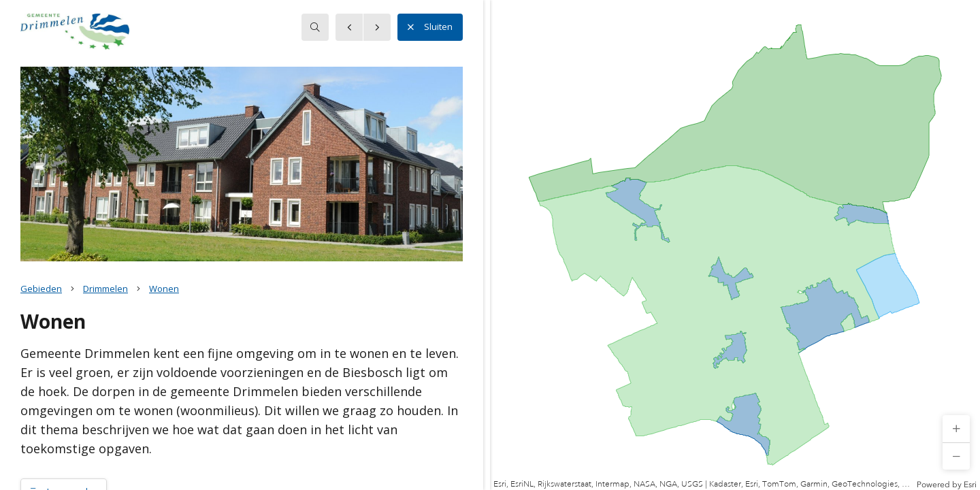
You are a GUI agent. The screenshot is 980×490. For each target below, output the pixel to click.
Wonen (164, 289)
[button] (956, 429)
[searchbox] (315, 27)
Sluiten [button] (430, 27)
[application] (735, 245)
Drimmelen (105, 289)
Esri (970, 485)
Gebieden (41, 289)
